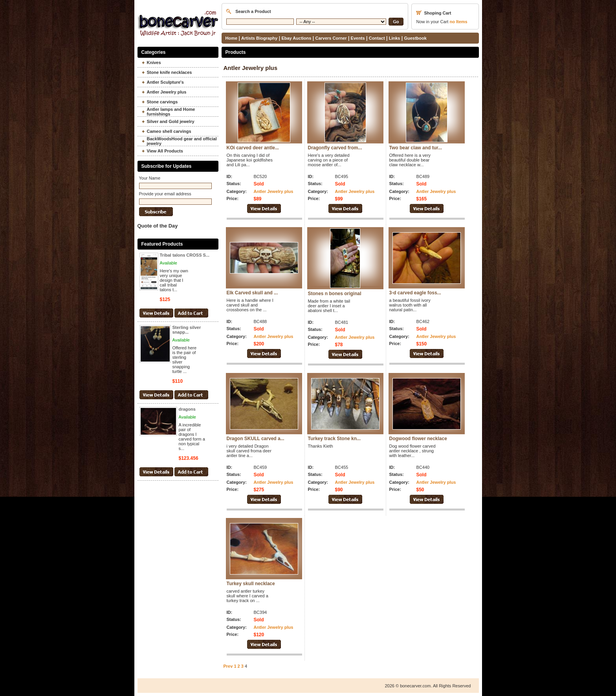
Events (358, 38)
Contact (377, 38)
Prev (228, 666)
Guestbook (415, 38)
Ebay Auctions (296, 38)
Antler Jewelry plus (274, 191)
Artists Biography (259, 38)
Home (232, 38)
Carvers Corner (331, 38)
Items (458, 22)
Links (395, 38)
